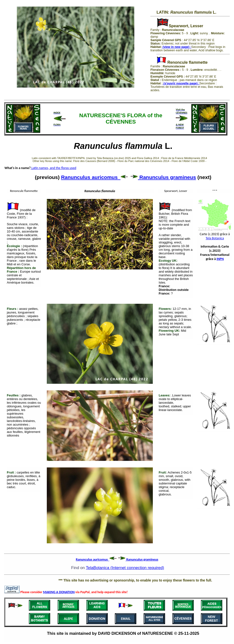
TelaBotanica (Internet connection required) (125, 568)
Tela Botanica (215, 238)
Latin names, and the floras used (54, 168)
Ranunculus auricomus (94, 177)
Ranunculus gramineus (163, 177)
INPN (220, 259)
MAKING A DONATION (59, 592)
